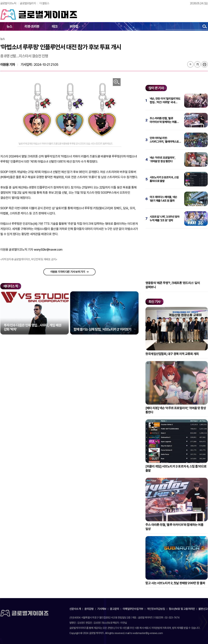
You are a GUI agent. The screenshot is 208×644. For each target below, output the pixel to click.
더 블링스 (44, 3)
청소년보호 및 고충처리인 (182, 609)
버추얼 (74, 26)
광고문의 (114, 609)
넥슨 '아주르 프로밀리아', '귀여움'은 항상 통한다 (162, 159)
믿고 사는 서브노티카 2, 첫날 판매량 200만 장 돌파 (175, 583)
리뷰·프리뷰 (32, 26)
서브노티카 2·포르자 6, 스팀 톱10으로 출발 (164, 179)
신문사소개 (75, 609)
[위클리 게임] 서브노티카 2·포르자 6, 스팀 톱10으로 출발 (176, 468)
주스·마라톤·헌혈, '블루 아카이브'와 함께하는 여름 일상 (163, 120)
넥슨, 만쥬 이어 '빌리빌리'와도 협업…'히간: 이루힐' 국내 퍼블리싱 (165, 101)
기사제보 (102, 609)
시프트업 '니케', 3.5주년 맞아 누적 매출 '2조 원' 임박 (165, 219)
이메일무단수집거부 (133, 609)
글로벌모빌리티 (28, 3)
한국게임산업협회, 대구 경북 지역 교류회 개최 (172, 354)
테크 (55, 26)
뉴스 (9, 26)
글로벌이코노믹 (8, 3)
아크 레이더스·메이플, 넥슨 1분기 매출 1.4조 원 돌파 (163, 199)
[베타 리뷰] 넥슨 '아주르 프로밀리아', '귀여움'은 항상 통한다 (176, 410)
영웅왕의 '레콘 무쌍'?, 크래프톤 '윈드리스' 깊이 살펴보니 (173, 285)
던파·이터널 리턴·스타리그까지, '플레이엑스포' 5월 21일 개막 (165, 140)
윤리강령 (89, 609)
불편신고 (203, 609)
